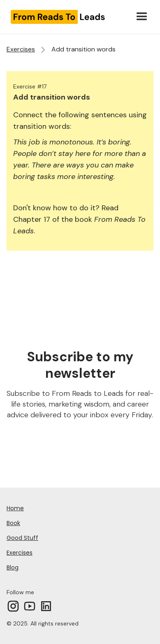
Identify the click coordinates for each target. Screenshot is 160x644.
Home (15, 508)
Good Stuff (22, 538)
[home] (68, 17)
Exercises (21, 49)
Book (13, 523)
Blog (13, 567)
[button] (142, 17)
